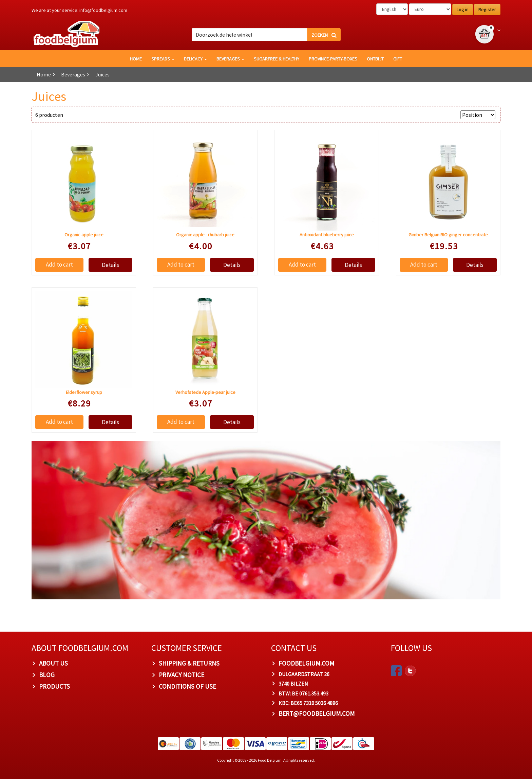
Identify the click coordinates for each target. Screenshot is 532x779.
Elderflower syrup (84, 392)
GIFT (398, 59)
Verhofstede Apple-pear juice (205, 392)
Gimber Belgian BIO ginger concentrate (448, 235)
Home (44, 74)
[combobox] (266, 35)
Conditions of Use (187, 686)
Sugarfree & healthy (277, 59)
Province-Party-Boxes (333, 59)
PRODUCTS (54, 686)
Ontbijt (375, 59)
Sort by (449, 115)
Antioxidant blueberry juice (327, 235)
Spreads (163, 59)
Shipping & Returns (189, 663)
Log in (463, 10)
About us (53, 663)
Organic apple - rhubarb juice (205, 235)
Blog (47, 675)
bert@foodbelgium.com (317, 713)
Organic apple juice (84, 235)
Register (487, 10)
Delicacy (195, 59)
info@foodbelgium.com (103, 10)
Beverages (230, 59)
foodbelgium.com (306, 663)
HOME (136, 59)
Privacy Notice (182, 675)
